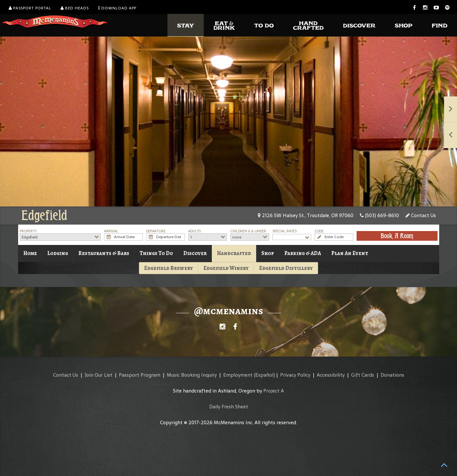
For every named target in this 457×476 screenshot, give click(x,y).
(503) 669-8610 (379, 215)
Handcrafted (234, 253)
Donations (392, 375)
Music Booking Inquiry (192, 375)
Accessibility (331, 375)
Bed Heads (75, 8)
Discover (195, 253)
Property (28, 231)
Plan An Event (350, 253)
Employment (238, 375)
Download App (117, 8)
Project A (274, 391)
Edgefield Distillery (286, 268)
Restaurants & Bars (104, 253)
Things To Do (156, 253)
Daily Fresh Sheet (229, 407)
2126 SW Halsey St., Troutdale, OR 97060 (306, 215)
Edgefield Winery (226, 268)
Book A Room (397, 236)
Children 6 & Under (248, 231)
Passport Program (140, 375)
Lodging (58, 253)
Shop (268, 253)
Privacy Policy (295, 375)
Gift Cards (363, 375)
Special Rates (285, 231)
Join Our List (98, 375)
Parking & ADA (303, 253)
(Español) (264, 375)
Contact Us (421, 215)
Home (30, 253)
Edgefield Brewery (169, 268)
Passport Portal (30, 8)
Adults (194, 231)
